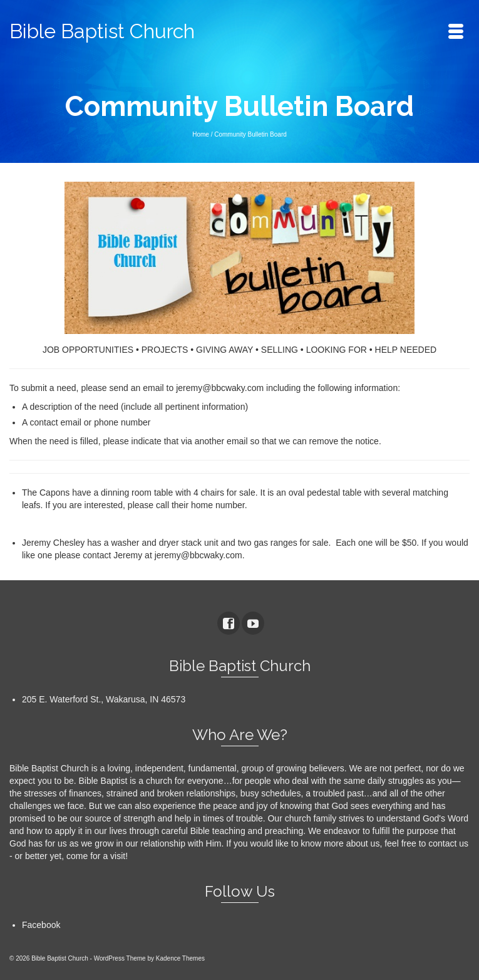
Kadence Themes (180, 958)
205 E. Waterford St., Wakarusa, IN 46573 (104, 699)
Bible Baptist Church (102, 31)
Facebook (41, 925)
